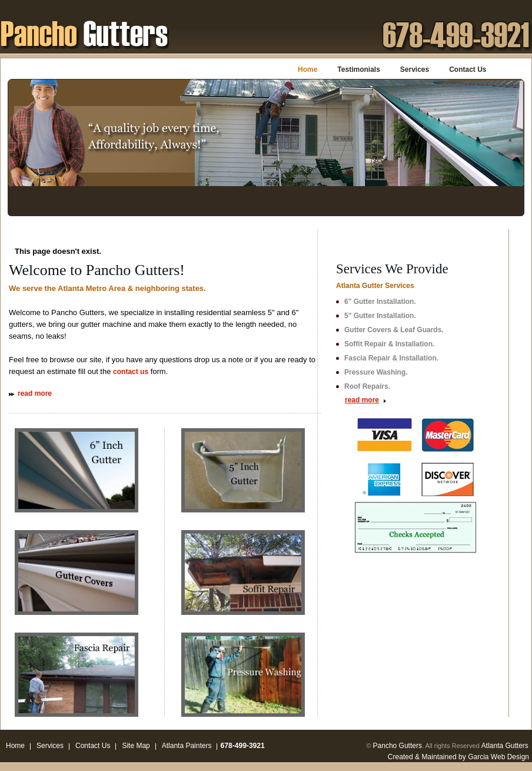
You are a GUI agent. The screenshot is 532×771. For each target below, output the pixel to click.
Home (307, 70)
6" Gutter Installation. (380, 302)
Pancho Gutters (398, 746)
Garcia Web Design (498, 757)
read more (35, 393)
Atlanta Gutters (505, 746)
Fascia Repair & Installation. (391, 358)
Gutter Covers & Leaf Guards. (394, 330)
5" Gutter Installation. (380, 316)
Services (415, 70)
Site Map (136, 746)
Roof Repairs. (367, 386)
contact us (131, 372)
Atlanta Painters (187, 746)
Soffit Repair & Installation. (389, 344)
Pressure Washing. (376, 372)
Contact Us (468, 70)
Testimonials (358, 70)
